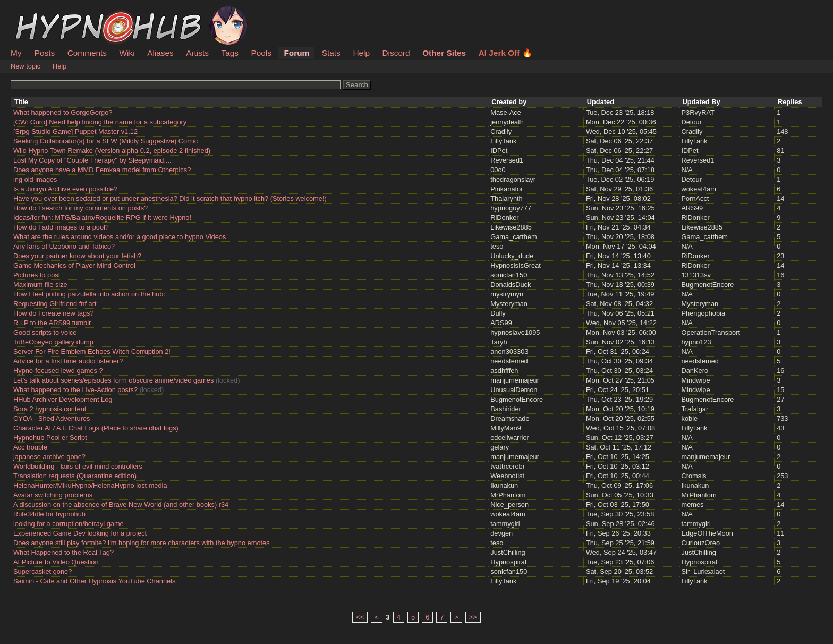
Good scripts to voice (45, 332)
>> (473, 617)
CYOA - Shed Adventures (52, 418)
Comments (87, 53)
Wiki (127, 53)
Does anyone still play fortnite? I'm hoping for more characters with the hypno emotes (142, 543)
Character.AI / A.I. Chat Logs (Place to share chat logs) (96, 428)
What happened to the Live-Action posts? (75, 390)
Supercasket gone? (42, 571)
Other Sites (444, 53)
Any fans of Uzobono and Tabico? (64, 246)
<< (360, 617)
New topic (25, 66)
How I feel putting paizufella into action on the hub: (89, 294)
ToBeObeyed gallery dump (53, 342)
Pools (261, 53)
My (17, 53)
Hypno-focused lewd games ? (58, 371)
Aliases (160, 53)
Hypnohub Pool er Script (50, 438)
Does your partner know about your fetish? (77, 256)
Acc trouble (30, 447)
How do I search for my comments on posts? (80, 208)
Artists (197, 53)
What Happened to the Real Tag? (63, 552)
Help (361, 53)
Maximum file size (40, 285)
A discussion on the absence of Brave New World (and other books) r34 (121, 505)
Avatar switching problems (53, 495)
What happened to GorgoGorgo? (63, 112)
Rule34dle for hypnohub (49, 514)
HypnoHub (40, 12)
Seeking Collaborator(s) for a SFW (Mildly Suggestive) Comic (105, 141)
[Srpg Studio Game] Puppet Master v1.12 (75, 132)
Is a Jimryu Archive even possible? (65, 189)
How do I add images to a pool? (61, 227)
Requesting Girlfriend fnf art (55, 304)
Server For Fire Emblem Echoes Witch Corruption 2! (92, 351)
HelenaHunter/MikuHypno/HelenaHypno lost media (90, 485)
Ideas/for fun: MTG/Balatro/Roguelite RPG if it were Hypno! (102, 218)
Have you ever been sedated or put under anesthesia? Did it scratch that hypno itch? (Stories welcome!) (170, 198)
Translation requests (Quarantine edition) (75, 476)
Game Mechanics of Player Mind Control (74, 265)
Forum (296, 53)
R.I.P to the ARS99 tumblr (52, 323)
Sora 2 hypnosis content (50, 409)
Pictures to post (37, 275)
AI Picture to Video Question (56, 562)
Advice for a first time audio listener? (68, 361)
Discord (396, 53)
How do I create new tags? (54, 313)
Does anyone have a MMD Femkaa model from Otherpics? (102, 170)
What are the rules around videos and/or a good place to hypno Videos (120, 237)
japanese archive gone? (49, 457)
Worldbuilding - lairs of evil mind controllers (78, 466)
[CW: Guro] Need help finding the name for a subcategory (100, 122)
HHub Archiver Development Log (63, 399)
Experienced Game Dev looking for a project (80, 533)
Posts (45, 53)
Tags (229, 53)
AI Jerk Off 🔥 (505, 53)
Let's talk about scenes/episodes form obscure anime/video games (113, 380)
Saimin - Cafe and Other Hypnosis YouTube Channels (94, 581)
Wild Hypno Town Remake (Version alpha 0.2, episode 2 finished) (112, 151)
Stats (331, 53)
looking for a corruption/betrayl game (69, 524)
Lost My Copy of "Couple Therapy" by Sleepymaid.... (92, 160)
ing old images (35, 179)
